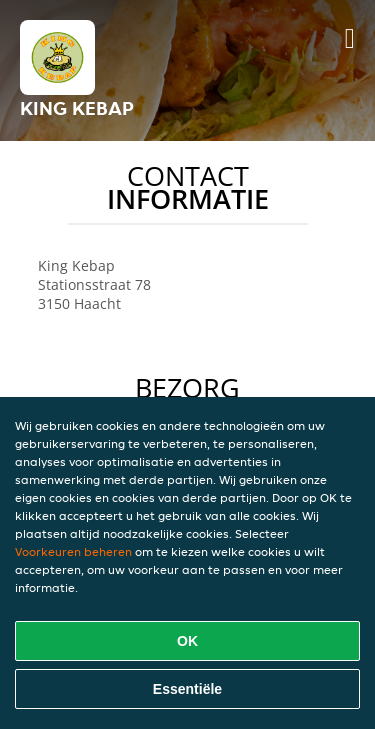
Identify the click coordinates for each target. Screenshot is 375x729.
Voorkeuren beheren (73, 551)
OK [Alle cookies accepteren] (187, 641)
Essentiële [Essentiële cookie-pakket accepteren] (187, 689)
